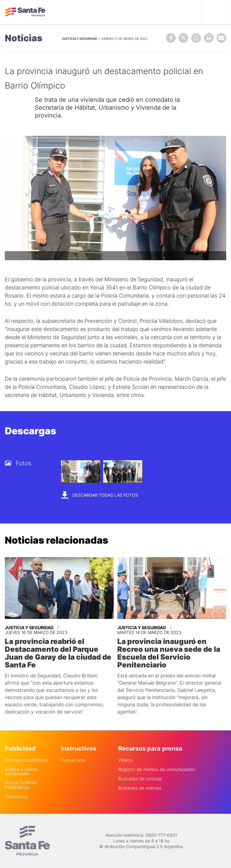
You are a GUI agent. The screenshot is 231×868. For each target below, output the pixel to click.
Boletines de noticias (140, 788)
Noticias (24, 38)
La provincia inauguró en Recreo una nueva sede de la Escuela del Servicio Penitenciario (169, 653)
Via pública (16, 796)
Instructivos (73, 760)
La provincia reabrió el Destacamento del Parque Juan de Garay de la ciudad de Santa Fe (58, 653)
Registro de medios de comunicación (157, 769)
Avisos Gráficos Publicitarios (21, 785)
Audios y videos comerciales (21, 771)
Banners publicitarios (26, 760)
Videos (125, 760)
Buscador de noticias (140, 779)
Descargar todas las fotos (100, 495)
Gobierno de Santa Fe (25, 12)
